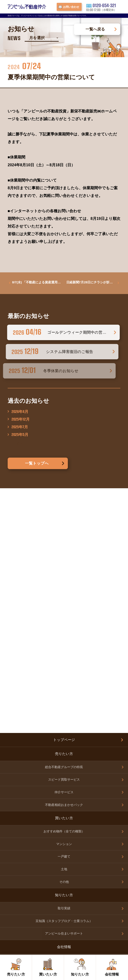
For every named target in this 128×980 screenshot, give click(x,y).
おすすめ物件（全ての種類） (64, 588)
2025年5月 (20, 435)
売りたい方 (64, 756)
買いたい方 (64, 768)
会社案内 (64, 716)
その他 (64, 638)
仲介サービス (64, 548)
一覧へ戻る (95, 29)
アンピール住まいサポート (64, 690)
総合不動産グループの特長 (64, 523)
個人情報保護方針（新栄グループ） (64, 808)
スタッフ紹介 (64, 729)
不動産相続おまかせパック (64, 561)
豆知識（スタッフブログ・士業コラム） (64, 677)
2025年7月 (20, 428)
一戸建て (64, 613)
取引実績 (64, 665)
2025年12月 (21, 420)
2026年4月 (20, 412)
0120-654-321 (82, 866)
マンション (64, 600)
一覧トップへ (37, 464)
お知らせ (64, 794)
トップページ (64, 496)
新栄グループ (64, 822)
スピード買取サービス (64, 536)
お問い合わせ (64, 742)
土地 (64, 625)
